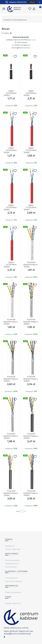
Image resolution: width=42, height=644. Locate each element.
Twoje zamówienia (12, 560)
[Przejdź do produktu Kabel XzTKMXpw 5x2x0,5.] (31, 71)
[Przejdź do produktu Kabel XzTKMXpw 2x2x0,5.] (11, 71)
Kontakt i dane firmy (13, 603)
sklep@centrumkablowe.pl (17, 634)
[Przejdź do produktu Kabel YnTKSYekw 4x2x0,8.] (11, 243)
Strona (18, 511)
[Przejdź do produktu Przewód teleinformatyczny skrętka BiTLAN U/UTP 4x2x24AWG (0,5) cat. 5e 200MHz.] (31, 300)
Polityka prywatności (13, 592)
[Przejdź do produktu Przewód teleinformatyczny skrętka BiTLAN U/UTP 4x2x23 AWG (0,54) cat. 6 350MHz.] (31, 243)
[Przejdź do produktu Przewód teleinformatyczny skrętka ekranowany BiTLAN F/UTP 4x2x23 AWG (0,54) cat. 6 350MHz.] (11, 357)
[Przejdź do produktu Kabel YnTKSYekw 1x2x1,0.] (31, 128)
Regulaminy (10, 546)
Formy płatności (11, 578)
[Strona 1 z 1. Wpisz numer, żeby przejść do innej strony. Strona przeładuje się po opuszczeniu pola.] (22, 511)
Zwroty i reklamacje (13, 549)
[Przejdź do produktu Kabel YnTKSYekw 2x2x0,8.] (11, 186)
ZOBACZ (32, 2)
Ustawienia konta (12, 564)
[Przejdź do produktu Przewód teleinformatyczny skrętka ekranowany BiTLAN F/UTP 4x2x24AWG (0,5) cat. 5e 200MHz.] (11, 414)
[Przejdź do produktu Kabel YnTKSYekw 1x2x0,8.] (11, 128)
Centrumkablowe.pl (15, 20)
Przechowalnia (11, 567)
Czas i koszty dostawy (14, 581)
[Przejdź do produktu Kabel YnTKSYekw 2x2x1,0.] (31, 186)
